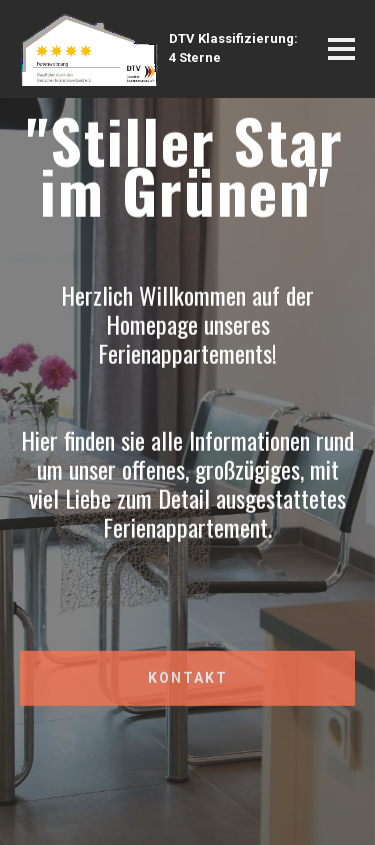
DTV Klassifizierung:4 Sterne (233, 48)
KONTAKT (188, 683)
